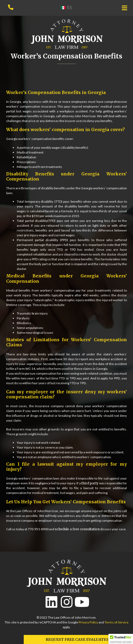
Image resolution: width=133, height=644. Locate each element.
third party (90, 483)
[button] (121, 639)
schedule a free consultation (77, 529)
